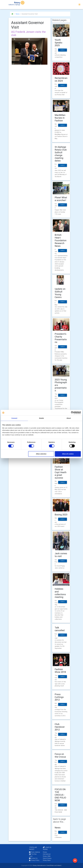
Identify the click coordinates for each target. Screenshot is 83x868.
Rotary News (47, 860)
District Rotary (47, 858)
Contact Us (33, 858)
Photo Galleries (35, 852)
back (63, 832)
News (17, 14)
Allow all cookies (68, 454)
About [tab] (69, 418)
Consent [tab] (14, 418)
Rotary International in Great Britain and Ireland (47, 865)
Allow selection (41, 454)
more (62, 50)
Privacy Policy (34, 860)
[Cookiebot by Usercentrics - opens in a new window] (72, 413)
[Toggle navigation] (79, 5)
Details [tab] (41, 418)
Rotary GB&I (47, 856)
